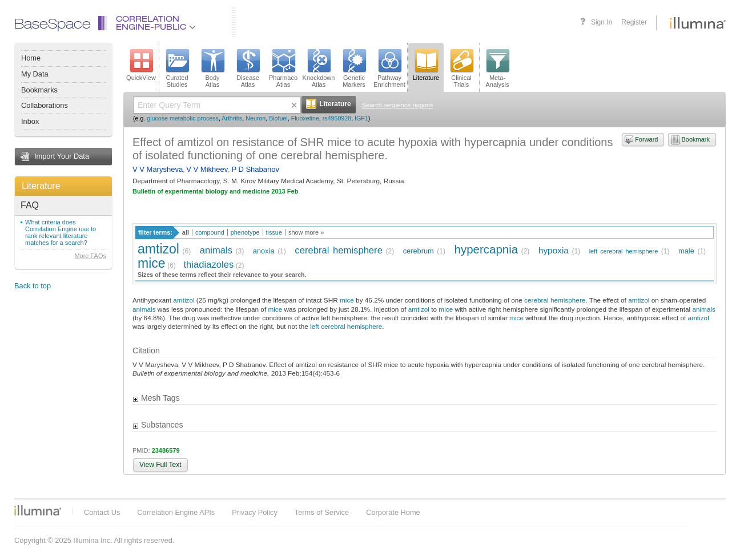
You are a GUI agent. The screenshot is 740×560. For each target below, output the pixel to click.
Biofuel (278, 118)
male (686, 251)
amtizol (158, 249)
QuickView (141, 65)
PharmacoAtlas (283, 69)
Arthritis (232, 118)
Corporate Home (393, 512)
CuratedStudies (177, 69)
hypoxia (554, 250)
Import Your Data (62, 156)
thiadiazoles (208, 265)
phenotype (245, 232)
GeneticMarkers (354, 69)
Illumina (38, 510)
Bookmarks (39, 90)
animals (216, 250)
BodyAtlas (212, 69)
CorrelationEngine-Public (156, 24)
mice (152, 263)
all (186, 232)
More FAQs (90, 256)
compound (210, 232)
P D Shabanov (255, 169)
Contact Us (102, 512)
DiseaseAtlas (248, 69)
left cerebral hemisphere (624, 251)
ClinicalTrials (461, 69)
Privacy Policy (255, 512)
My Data (35, 74)
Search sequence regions (398, 105)
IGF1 (361, 118)
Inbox (30, 121)
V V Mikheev (207, 169)
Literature (41, 186)
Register (634, 22)
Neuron (256, 118)
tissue (274, 232)
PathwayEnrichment (389, 69)
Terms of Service (322, 512)
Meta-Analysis (498, 69)
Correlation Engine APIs (176, 512)
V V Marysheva (158, 169)
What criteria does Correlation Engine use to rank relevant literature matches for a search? (61, 232)
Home (31, 58)
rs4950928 (337, 118)
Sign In (602, 22)
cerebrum (419, 251)
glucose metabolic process (183, 118)
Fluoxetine (305, 118)
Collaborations (45, 105)
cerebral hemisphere (339, 250)
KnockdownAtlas (319, 69)
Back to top (33, 286)
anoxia (264, 251)
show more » (306, 232)
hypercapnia (486, 249)
